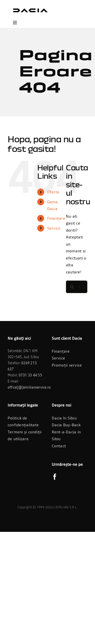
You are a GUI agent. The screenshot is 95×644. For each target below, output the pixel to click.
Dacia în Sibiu (64, 418)
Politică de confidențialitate (23, 421)
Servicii (54, 228)
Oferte (53, 192)
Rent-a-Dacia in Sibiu (66, 435)
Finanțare (56, 218)
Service (59, 358)
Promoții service (67, 365)
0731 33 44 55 (30, 375)
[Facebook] (55, 477)
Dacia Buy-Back (66, 425)
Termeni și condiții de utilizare (25, 435)
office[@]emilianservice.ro (29, 387)
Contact (59, 446)
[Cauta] (72, 287)
